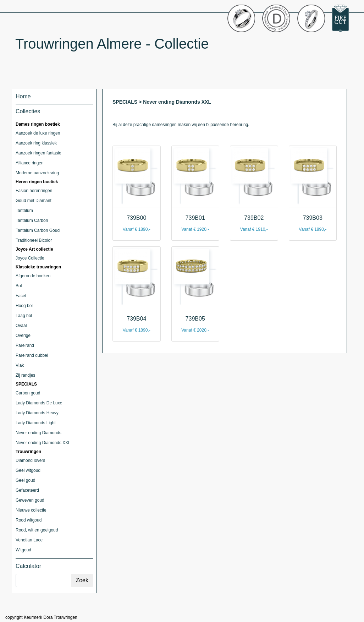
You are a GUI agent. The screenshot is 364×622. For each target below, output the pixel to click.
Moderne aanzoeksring (37, 173)
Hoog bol (24, 306)
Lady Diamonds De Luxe (39, 403)
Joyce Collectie (30, 258)
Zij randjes (25, 375)
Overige (23, 335)
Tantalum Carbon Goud (38, 230)
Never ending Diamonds (38, 433)
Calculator (28, 566)
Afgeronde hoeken (33, 276)
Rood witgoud (29, 520)
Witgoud (23, 550)
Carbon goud (28, 393)
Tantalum (24, 211)
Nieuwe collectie (31, 510)
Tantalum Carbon (32, 220)
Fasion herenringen (34, 191)
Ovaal (21, 326)
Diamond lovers (30, 460)
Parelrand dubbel (32, 355)
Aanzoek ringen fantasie (38, 153)
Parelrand (25, 345)
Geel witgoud (28, 470)
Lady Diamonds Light (36, 423)
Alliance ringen (30, 163)
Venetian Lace (29, 540)
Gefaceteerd (27, 490)
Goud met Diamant (34, 201)
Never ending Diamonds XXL (43, 443)
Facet (21, 296)
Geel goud (25, 480)
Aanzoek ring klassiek (36, 143)
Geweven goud (30, 500)
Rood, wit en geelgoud (37, 530)
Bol (19, 286)
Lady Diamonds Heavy (37, 413)
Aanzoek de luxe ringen (38, 133)
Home (23, 96)
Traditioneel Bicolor (34, 240)
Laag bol (24, 316)
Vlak (20, 365)
